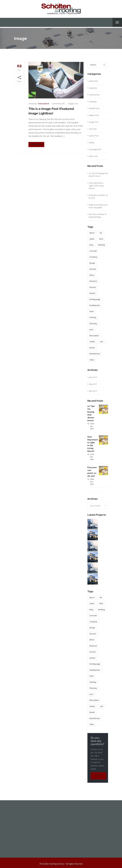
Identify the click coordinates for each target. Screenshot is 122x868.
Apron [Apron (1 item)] (92, 233)
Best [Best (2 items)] (101, 239)
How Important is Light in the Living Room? (96, 186)
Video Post (93, 156)
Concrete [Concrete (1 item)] (93, 251)
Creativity (93, 102)
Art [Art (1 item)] (101, 233)
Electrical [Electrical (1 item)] (93, 281)
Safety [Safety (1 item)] (92, 342)
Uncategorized (95, 149)
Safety (91, 143)
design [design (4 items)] (92, 263)
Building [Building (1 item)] (102, 245)
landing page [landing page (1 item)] (95, 299)
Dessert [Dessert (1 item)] (93, 269)
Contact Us (99, 776)
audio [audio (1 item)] (92, 239)
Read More (36, 145)
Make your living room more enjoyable (98, 206)
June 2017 (93, 377)
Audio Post (93, 81)
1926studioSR (43, 104)
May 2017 (93, 384)
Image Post (73, 104)
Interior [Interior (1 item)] (93, 293)
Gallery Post (94, 115)
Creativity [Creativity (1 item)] (93, 257)
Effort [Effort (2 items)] (92, 275)
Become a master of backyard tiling (98, 216)
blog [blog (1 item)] (91, 245)
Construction (94, 95)
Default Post (94, 108)
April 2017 (93, 391)
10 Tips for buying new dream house (98, 175)
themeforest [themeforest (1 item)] (95, 354)
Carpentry (93, 88)
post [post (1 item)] (91, 329)
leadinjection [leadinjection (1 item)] (95, 305)
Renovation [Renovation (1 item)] (94, 336)
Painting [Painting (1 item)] (93, 317)
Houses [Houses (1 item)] (93, 287)
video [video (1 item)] (92, 360)
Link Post (93, 129)
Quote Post (94, 136)
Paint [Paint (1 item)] (92, 311)
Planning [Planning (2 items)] (93, 323)
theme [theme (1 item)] (92, 348)
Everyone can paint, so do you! (98, 196)
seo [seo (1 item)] (102, 342)
